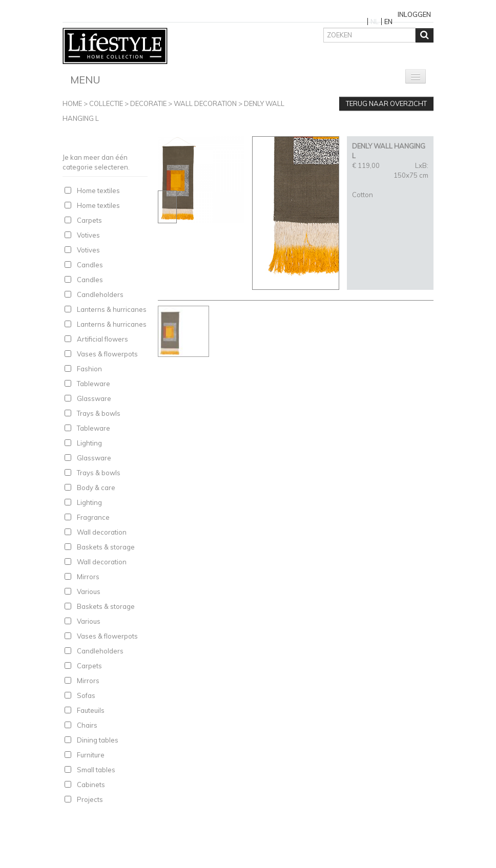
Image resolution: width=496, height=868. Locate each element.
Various (89, 591)
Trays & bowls (99, 413)
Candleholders (100, 294)
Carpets (89, 220)
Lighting (89, 443)
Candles (90, 265)
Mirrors (88, 577)
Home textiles (98, 190)
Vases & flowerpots (107, 354)
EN (388, 22)
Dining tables (98, 740)
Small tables (96, 770)
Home (72, 103)
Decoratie (148, 103)
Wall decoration (205, 103)
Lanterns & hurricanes (112, 309)
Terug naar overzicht (386, 103)
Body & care (96, 488)
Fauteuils (91, 710)
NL (375, 22)
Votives (88, 235)
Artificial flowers (102, 339)
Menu (85, 80)
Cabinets (91, 785)
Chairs (87, 725)
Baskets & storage (106, 547)
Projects (90, 799)
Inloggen (414, 14)
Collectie (106, 103)
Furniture (91, 755)
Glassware (94, 398)
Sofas (86, 695)
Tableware (94, 384)
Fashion (89, 369)
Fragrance (93, 517)
